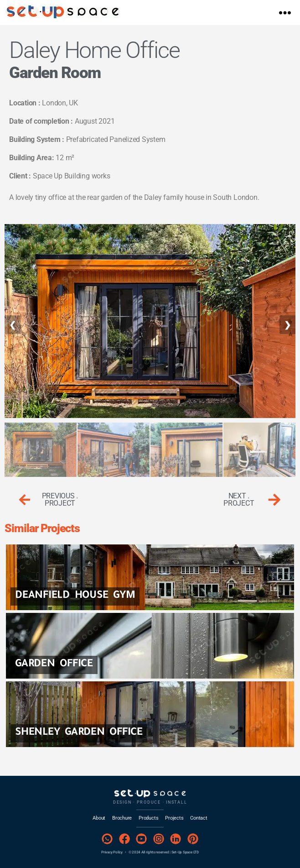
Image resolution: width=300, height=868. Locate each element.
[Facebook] (124, 839)
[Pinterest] (193, 839)
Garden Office (54, 665)
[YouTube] (142, 839)
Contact (199, 818)
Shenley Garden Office (79, 733)
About (99, 818)
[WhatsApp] (107, 839)
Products (148, 818)
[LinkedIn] (176, 839)
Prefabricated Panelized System (116, 139)
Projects (174, 818)
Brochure (122, 818)
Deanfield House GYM (75, 596)
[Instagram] (158, 839)
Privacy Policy (112, 852)
